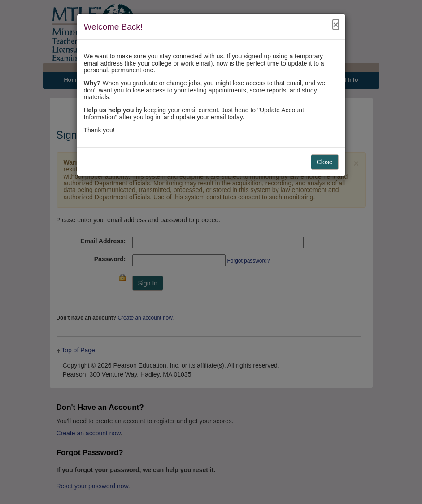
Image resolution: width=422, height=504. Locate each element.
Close (325, 162)
